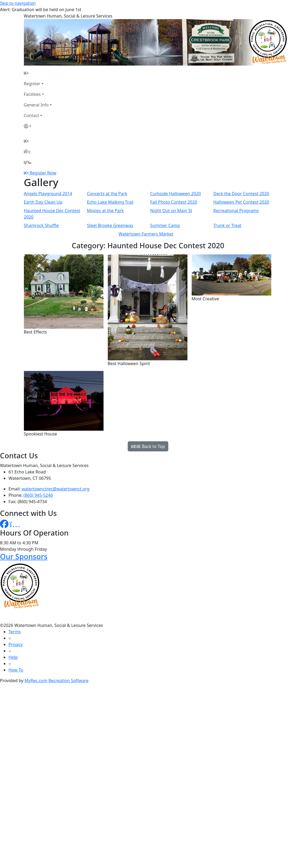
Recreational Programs (236, 211)
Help (13, 657)
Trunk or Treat (228, 225)
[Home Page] (38, 73)
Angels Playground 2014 (48, 194)
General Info (36, 105)
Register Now (43, 173)
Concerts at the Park (107, 194)
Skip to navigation (18, 3)
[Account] (38, 126)
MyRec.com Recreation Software (56, 681)
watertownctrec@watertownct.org (56, 489)
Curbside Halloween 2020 (176, 194)
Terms (15, 632)
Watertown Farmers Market (146, 234)
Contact (32, 116)
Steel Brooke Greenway (110, 225)
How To (16, 670)
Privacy (16, 644)
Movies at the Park (106, 211)
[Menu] (28, 162)
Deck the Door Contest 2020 (241, 194)
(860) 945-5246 (38, 495)
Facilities (32, 94)
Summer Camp (165, 225)
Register (32, 84)
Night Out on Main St (171, 211)
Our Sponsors (24, 556)
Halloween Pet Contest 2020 (241, 202)
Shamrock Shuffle (41, 225)
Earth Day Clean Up (43, 202)
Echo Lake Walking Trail (110, 202)
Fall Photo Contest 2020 (174, 202)
